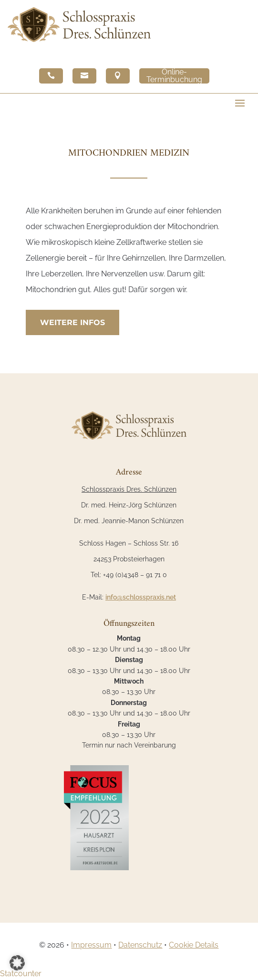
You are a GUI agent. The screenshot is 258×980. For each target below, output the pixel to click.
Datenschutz (140, 945)
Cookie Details (194, 945)
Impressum (91, 945)
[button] (17, 963)
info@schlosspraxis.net (141, 597)
